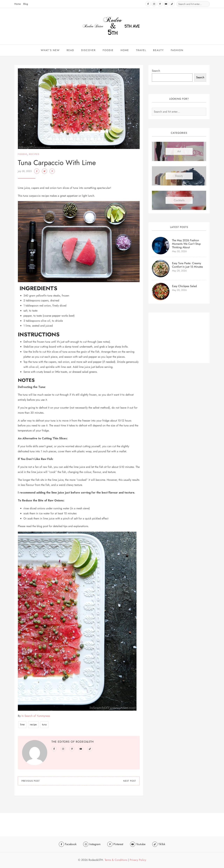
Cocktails (179, 200)
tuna (44, 725)
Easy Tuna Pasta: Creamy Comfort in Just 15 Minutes (187, 265)
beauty (158, 50)
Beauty (179, 176)
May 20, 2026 (179, 290)
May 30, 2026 (179, 251)
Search (156, 71)
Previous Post (31, 781)
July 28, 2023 (25, 171)
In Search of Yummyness (36, 716)
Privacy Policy (138, 860)
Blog (26, 4)
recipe (33, 725)
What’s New (50, 50)
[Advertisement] (179, 338)
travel (141, 50)
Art (179, 151)
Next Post (130, 781)
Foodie (108, 50)
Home (17, 4)
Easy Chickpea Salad (184, 286)
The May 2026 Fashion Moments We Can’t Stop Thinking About (186, 244)
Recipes (34, 154)
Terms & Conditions (116, 860)
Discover (88, 50)
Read (70, 50)
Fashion (177, 50)
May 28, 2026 (179, 271)
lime (22, 725)
